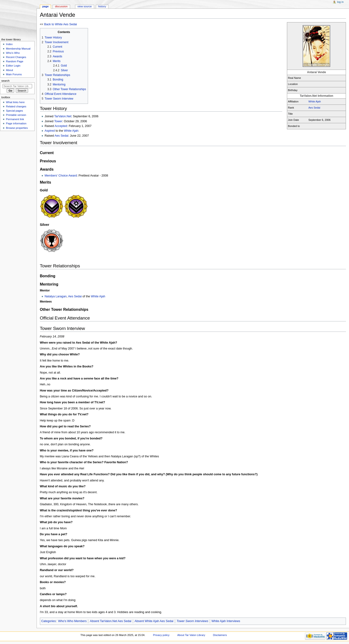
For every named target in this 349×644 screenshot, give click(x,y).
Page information (16, 123)
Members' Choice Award (61, 176)
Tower (58, 121)
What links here (15, 102)
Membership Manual (18, 49)
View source (84, 6)
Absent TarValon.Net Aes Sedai (111, 621)
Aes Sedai (314, 108)
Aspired (50, 131)
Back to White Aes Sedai (61, 24)
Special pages (14, 111)
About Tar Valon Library (191, 635)
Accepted (61, 126)
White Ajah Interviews (226, 621)
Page (45, 6)
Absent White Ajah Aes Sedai (154, 621)
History (102, 6)
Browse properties (17, 128)
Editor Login (13, 66)
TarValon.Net (63, 116)
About (9, 70)
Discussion (61, 6)
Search (6, 81)
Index (9, 44)
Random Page (15, 61)
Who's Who (13, 53)
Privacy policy (161, 635)
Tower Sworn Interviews (192, 621)
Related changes (16, 106)
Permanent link (15, 119)
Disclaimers (220, 635)
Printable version (16, 115)
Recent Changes (16, 57)
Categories (48, 621)
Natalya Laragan (56, 296)
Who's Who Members (72, 621)
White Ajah (315, 101)
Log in (340, 2)
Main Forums (14, 74)
